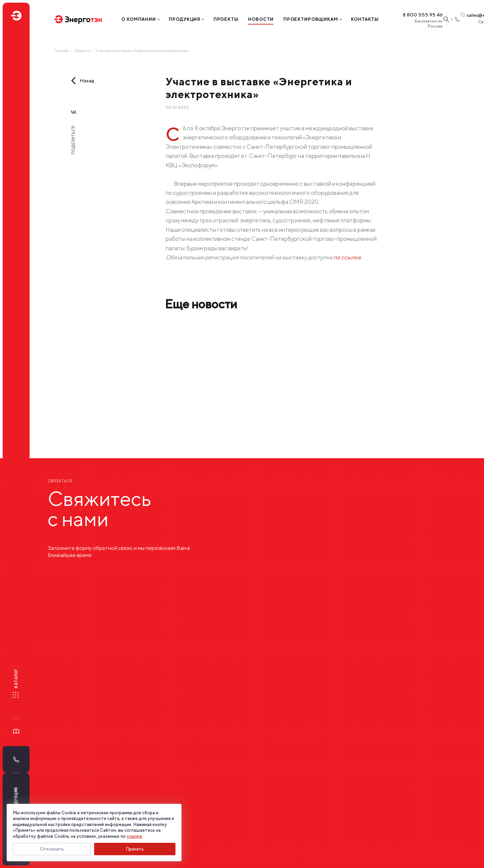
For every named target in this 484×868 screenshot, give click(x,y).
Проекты (226, 19)
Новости (261, 19)
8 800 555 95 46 (423, 15)
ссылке (134, 836)
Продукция (185, 19)
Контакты (365, 19)
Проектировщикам (311, 19)
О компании (139, 19)
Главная (61, 51)
